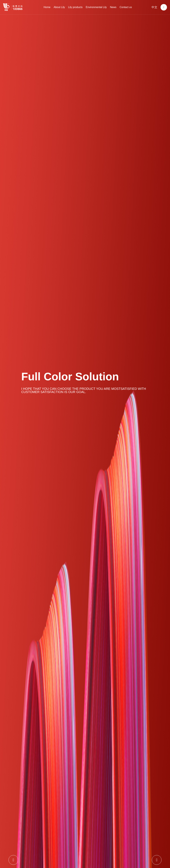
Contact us (126, 7)
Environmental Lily (96, 7)
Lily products (75, 7)
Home (47, 7)
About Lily (59, 7)
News (113, 7)
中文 (154, 7)
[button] (13, 860)
